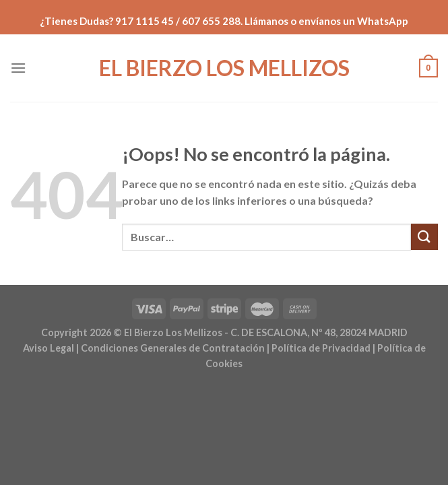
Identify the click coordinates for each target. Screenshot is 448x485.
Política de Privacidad (321, 348)
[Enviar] (424, 237)
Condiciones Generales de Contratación (173, 348)
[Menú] (18, 68)
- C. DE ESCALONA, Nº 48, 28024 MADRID (315, 332)
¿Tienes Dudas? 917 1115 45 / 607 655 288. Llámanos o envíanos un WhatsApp (224, 21)
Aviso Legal (49, 348)
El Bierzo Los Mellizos (224, 68)
